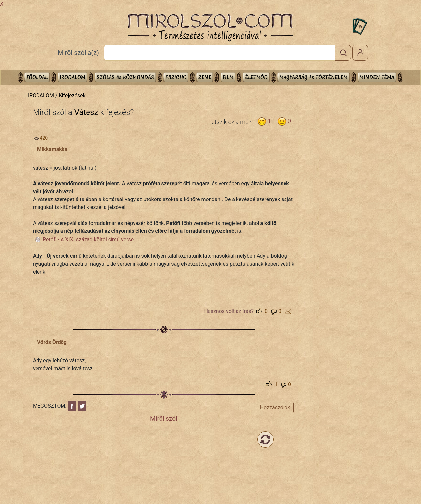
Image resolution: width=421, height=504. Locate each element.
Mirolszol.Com (210, 28)
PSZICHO (176, 77)
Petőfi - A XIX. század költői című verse (88, 239)
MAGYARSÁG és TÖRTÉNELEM (313, 77)
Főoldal (37, 77)
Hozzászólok (275, 407)
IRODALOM (72, 77)
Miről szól (164, 419)
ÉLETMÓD (256, 77)
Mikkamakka (52, 149)
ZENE (205, 77)
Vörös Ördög (52, 342)
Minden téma (377, 77)
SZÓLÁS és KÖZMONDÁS (125, 77)
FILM (228, 77)
